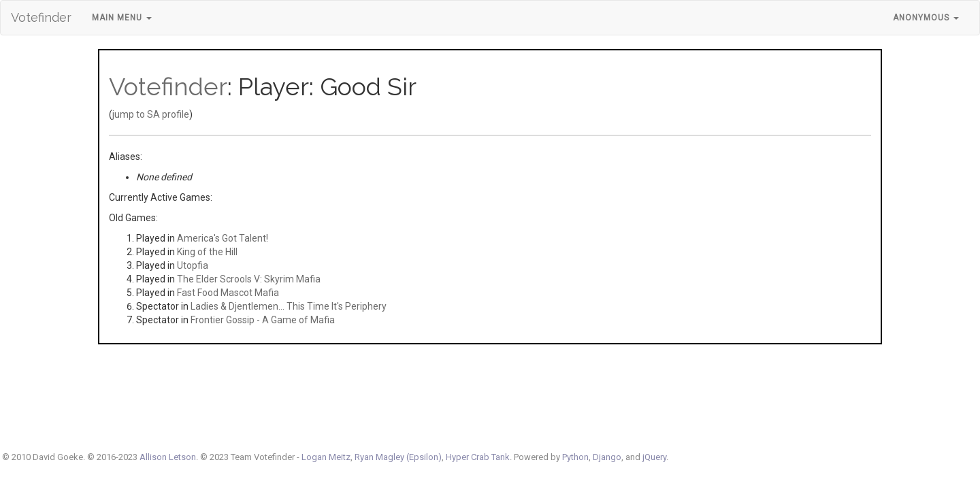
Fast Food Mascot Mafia (228, 293)
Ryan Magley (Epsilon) (398, 457)
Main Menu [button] (122, 18)
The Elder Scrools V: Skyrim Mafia (249, 279)
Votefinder (41, 17)
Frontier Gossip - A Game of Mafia (263, 320)
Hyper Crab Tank (478, 457)
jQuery (654, 457)
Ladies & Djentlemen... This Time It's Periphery (289, 306)
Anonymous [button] (926, 18)
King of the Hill (207, 252)
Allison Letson (168, 457)
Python (575, 457)
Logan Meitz (326, 457)
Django (607, 457)
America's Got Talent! (223, 238)
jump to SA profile (151, 114)
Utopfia (193, 265)
